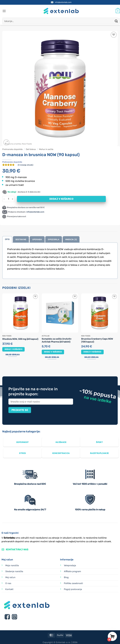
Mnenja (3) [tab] (71, 239)
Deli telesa (31, 149)
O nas (8, 583)
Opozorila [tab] (54, 239)
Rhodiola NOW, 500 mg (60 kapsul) (20, 339)
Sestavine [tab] (21, 239)
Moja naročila (12, 566)
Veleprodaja (70, 566)
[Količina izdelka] (8, 199)
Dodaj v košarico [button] (14, 349)
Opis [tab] (7, 239)
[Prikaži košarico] (118, 11)
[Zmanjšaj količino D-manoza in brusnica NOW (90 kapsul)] (4, 199)
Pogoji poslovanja (73, 589)
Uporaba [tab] (37, 239)
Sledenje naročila (14, 571)
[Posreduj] (116, 21)
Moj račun (10, 577)
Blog (66, 577)
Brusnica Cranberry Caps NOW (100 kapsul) (97, 340)
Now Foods (27, 144)
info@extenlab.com (63, 2)
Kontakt (9, 589)
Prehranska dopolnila (12, 149)
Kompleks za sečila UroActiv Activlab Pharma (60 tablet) (57, 340)
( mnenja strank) (25, 165)
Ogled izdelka (13, 355)
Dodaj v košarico (61, 199)
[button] (4, 11)
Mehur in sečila (46, 149)
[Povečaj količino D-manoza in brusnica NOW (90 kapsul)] (13, 199)
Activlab (46, 336)
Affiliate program (72, 571)
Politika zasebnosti (73, 583)
